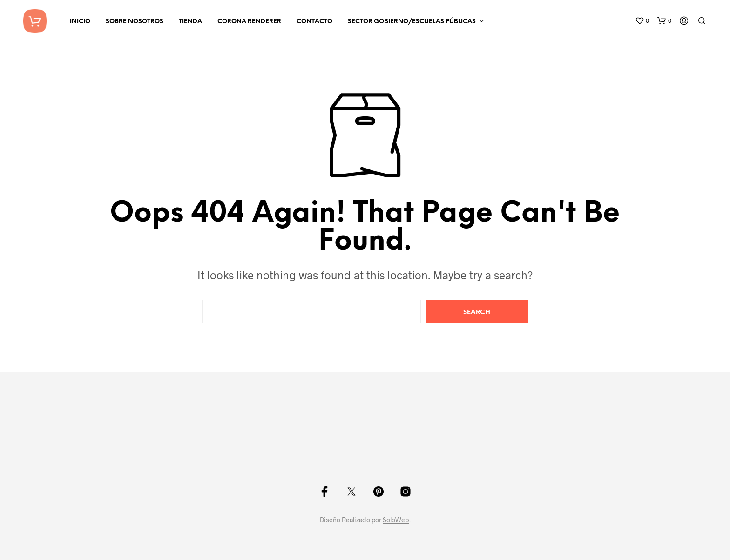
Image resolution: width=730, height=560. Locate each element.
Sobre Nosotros (135, 22)
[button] (642, 21)
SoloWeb (396, 520)
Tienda (190, 22)
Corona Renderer (249, 22)
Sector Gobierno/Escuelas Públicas (412, 22)
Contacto (314, 22)
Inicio (80, 22)
